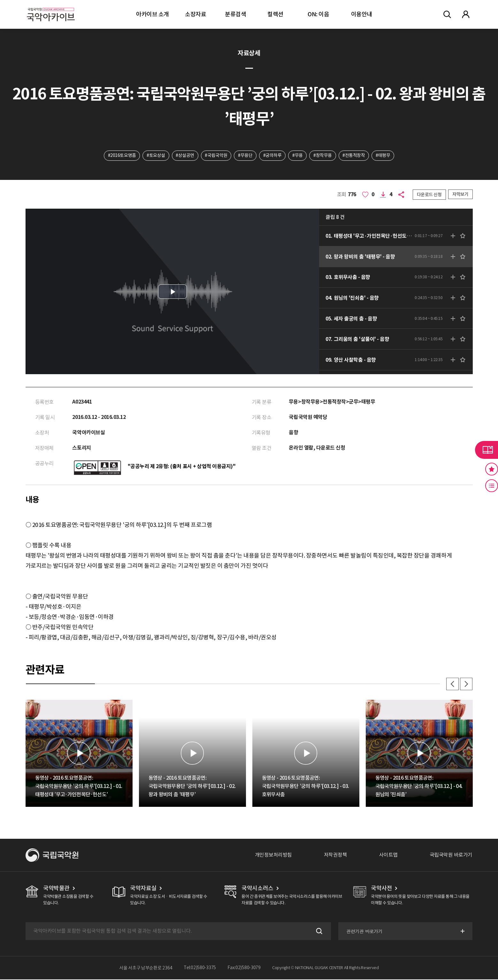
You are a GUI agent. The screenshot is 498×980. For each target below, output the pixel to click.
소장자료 (195, 14)
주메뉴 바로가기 (0, 0)
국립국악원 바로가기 (451, 856)
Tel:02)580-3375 (200, 968)
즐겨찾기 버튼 (492, 469)
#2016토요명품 (121, 156)
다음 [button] (466, 684)
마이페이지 (466, 14)
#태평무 (383, 156)
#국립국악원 (216, 156)
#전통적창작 (354, 156)
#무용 (298, 156)
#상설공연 (185, 156)
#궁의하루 (272, 156)
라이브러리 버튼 (487, 450)
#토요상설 (156, 156)
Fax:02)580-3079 (244, 968)
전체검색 (447, 14)
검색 (318, 932)
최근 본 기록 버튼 (492, 486)
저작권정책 (336, 856)
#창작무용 (323, 156)
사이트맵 (388, 856)
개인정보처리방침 (273, 856)
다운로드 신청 (429, 195)
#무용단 (245, 156)
